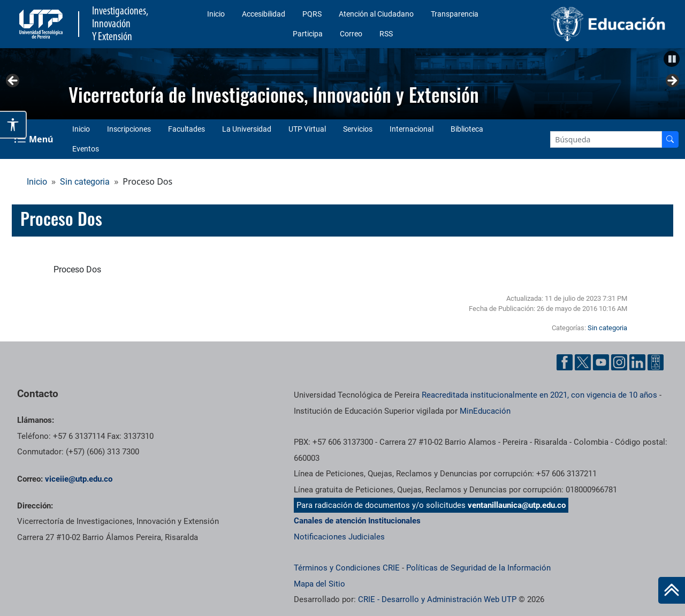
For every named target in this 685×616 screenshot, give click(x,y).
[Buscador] (670, 139)
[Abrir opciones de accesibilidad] (13, 125)
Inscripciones (129, 129)
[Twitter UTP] (583, 362)
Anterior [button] (13, 81)
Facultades (187, 129)
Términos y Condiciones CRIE (347, 568)
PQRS (312, 14)
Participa (308, 34)
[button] (672, 59)
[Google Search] (606, 139)
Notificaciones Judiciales (339, 537)
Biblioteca (467, 129)
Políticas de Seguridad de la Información (478, 568)
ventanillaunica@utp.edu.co (517, 505)
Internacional (412, 129)
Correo (351, 34)
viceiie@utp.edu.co (79, 479)
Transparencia (455, 14)
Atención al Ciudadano (376, 14)
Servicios (358, 129)
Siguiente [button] (672, 81)
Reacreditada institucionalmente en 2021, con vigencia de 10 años (539, 395)
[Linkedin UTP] (637, 362)
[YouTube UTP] (601, 362)
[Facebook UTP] (565, 362)
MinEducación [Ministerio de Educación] (485, 411)
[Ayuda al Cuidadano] (656, 362)
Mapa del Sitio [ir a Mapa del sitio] (319, 584)
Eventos (86, 149)
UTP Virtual (307, 129)
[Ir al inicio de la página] (672, 590)
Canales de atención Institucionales (357, 521)
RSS (386, 34)
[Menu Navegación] (35, 139)
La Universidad (247, 129)
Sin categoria (85, 182)
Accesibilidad (264, 14)
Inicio (216, 14)
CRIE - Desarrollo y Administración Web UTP (437, 599)
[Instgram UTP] (619, 362)
